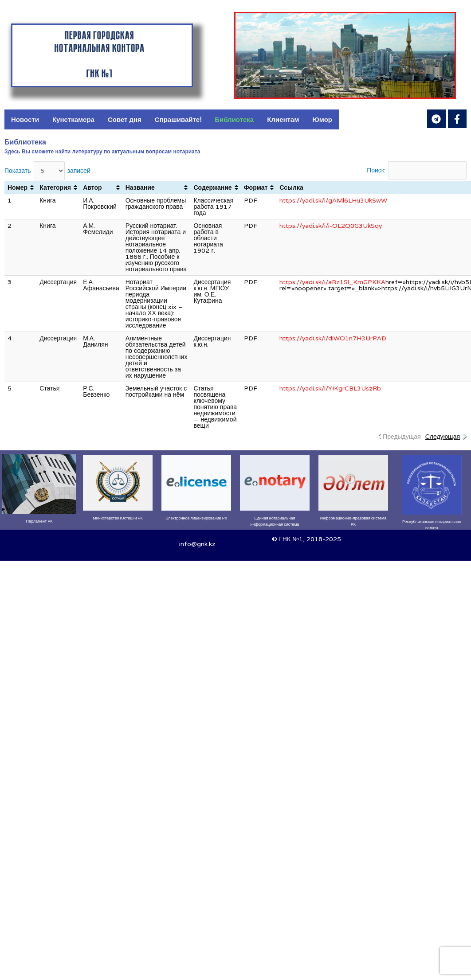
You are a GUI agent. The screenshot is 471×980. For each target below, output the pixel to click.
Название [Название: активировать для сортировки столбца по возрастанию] (140, 187)
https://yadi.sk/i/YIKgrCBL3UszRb (330, 388)
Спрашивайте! (178, 119)
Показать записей (47, 171)
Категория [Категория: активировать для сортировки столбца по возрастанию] (55, 187)
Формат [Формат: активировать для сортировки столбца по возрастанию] (256, 187)
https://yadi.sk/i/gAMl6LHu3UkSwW (333, 200)
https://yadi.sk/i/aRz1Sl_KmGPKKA (332, 282)
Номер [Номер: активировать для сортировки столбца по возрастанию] (18, 187)
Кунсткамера (73, 119)
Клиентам (283, 119)
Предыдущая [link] (402, 437)
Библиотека (234, 119)
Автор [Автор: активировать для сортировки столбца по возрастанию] (92, 187)
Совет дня (125, 119)
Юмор (322, 119)
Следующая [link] (443, 437)
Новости (25, 119)
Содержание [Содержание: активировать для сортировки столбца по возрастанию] (212, 187)
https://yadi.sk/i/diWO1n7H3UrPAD (333, 338)
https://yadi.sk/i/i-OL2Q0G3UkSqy (331, 226)
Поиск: (417, 170)
